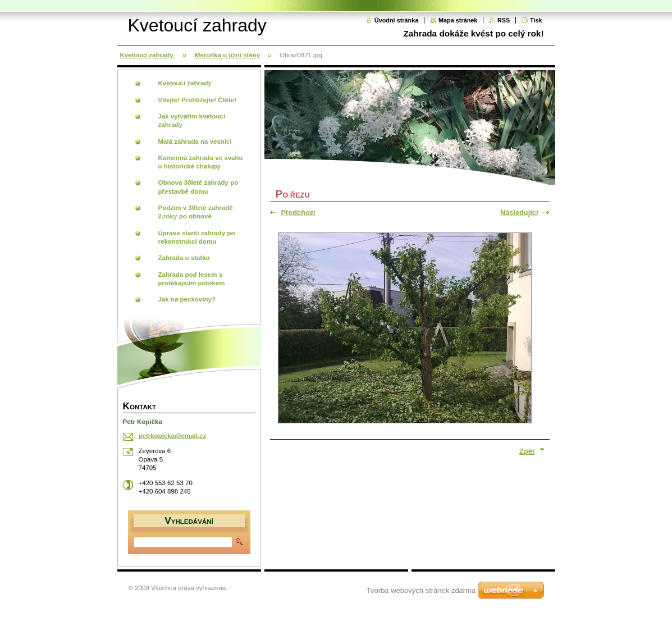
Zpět (527, 451)
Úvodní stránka (397, 20)
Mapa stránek (458, 20)
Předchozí (298, 213)
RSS (504, 20)
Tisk (536, 20)
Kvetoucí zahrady (148, 55)
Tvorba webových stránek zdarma (421, 590)
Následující (519, 213)
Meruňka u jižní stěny (227, 55)
